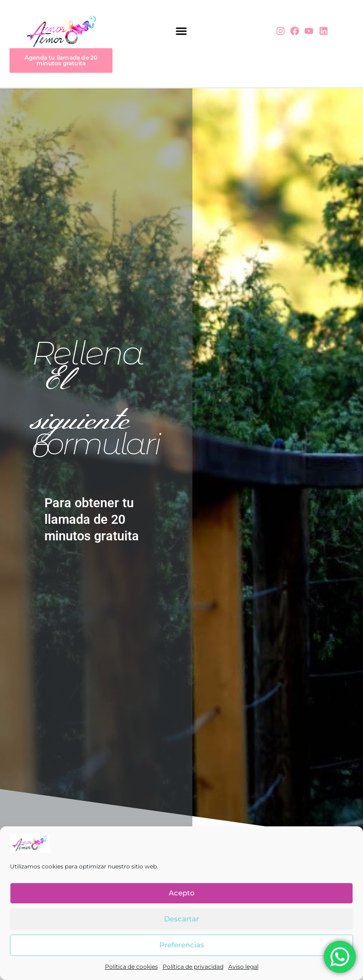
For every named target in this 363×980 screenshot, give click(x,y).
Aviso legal (243, 967)
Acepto (182, 893)
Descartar (181, 919)
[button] (181, 31)
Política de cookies (131, 967)
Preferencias (182, 945)
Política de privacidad (193, 967)
